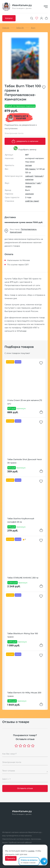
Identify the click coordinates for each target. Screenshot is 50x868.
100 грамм (30, 169)
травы (28, 186)
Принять (11, 858)
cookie (31, 851)
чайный (29, 176)
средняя (29, 194)
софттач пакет (32, 201)
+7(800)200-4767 (30, 328)
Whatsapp (22, 331)
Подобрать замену (25, 148)
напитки (29, 179)
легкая (29, 165)
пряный (39, 176)
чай (39, 183)
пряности (30, 183)
